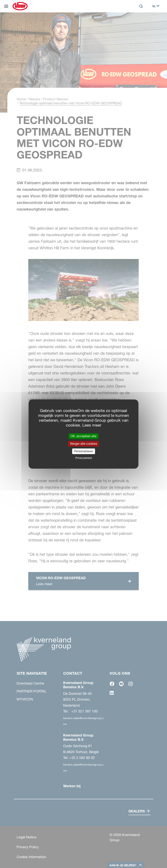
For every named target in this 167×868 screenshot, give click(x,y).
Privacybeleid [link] (84, 458)
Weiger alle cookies (83, 444)
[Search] (141, 6)
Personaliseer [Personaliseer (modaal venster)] (83, 451)
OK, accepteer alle (83, 436)
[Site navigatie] (6, 6)
